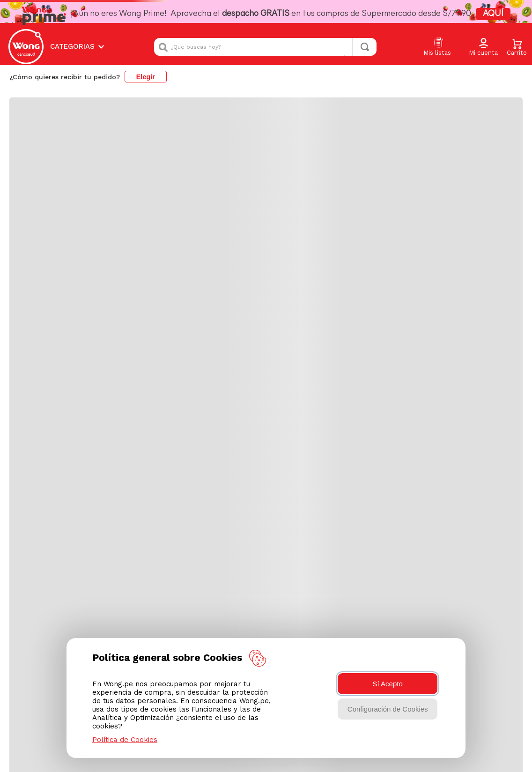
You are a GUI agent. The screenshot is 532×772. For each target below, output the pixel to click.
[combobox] (265, 47)
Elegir (146, 77)
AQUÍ (493, 14)
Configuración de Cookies (388, 709)
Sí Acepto (388, 684)
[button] (483, 47)
